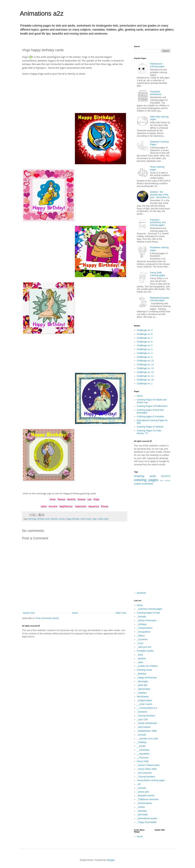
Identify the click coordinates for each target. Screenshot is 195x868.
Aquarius (94, 506)
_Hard (140, 662)
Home (75, 613)
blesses (54, 519)
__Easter (141, 746)
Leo (89, 499)
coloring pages (146, 480)
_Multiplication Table (147, 731)
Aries (53, 499)
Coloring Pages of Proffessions (152, 406)
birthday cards (44, 519)
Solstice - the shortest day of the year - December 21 (160, 195)
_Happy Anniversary (147, 678)
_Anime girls (143, 792)
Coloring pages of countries (150, 416)
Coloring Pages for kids (148, 613)
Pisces (105, 506)
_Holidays (142, 624)
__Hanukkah (143, 754)
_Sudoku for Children (147, 666)
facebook (141, 593)
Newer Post (29, 613)
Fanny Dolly (143, 761)
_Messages (143, 681)
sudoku (138, 484)
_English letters (145, 700)
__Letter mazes (145, 704)
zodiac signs (103, 519)
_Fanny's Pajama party (148, 765)
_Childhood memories (148, 799)
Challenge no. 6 (145, 342)
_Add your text (144, 647)
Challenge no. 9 (145, 330)
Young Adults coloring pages (151, 780)
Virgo (96, 499)
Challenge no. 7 (145, 338)
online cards (86, 519)
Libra (44, 506)
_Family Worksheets (147, 723)
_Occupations (144, 632)
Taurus (61, 499)
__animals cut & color (148, 739)
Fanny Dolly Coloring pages (157, 274)
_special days (144, 689)
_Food (140, 643)
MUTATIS (166, 476)
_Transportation (145, 628)
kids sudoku (165, 480)
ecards (62, 519)
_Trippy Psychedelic (147, 822)
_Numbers (142, 712)
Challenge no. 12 (145, 372)
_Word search (144, 727)
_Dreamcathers (145, 803)
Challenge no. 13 (145, 368)
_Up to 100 (142, 719)
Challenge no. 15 (145, 361)
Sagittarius (66, 506)
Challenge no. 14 (145, 364)
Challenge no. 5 (145, 345)
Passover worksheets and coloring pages (158, 222)
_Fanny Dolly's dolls (147, 769)
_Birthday (142, 674)
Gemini (71, 499)
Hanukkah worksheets (156, 93)
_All (139, 784)
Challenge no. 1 (145, 384)
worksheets (147, 484)
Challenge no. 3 (145, 353)
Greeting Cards (144, 670)
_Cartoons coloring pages (150, 609)
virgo (94, 519)
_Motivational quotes (147, 818)
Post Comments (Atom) (47, 618)
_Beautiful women (146, 795)
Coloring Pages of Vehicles (150, 427)
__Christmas (143, 750)
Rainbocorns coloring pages (157, 65)
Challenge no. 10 (145, 380)
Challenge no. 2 (145, 357)
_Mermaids (142, 815)
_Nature (141, 636)
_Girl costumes (144, 773)
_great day (142, 685)
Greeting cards (145, 476)
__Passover (143, 758)
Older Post (121, 613)
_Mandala (142, 811)
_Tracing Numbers (146, 716)
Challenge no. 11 (145, 376)
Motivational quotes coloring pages (160, 299)
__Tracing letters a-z (147, 708)
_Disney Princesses (147, 620)
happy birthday (73, 519)
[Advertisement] (75, 93)
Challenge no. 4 (145, 349)
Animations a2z (42, 13)
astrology (32, 519)
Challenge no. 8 (145, 334)
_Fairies (141, 807)
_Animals (141, 617)
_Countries (142, 639)
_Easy (140, 655)
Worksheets (143, 697)
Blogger (111, 860)
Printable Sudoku (145, 651)
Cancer (82, 499)
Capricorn (81, 506)
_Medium (141, 658)
